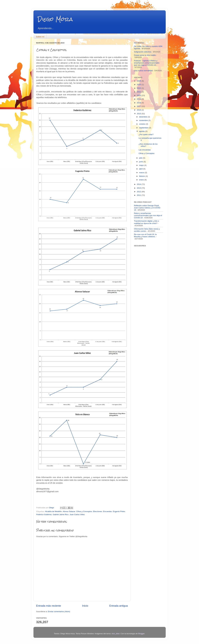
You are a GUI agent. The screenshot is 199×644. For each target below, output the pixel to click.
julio (141, 158)
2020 (139, 95)
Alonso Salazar (69, 511)
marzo (142, 173)
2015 (139, 114)
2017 (139, 106)
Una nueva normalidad (143, 71)
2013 (139, 188)
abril (141, 169)
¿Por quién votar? (146, 134)
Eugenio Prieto (119, 511)
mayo (142, 165)
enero (142, 180)
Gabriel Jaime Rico (61, 514)
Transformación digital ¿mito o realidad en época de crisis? (147, 222)
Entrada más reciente (49, 606)
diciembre (143, 117)
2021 (139, 92)
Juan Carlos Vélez (77, 514)
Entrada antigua (119, 606)
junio (141, 162)
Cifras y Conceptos (84, 511)
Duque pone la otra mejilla (145, 55)
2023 (139, 85)
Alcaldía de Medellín (53, 511)
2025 (139, 81)
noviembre (144, 120)
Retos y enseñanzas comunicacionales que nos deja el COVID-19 (148, 215)
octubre (143, 124)
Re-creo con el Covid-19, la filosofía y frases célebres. (145, 235)
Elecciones (97, 511)
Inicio (85, 606)
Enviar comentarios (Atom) (59, 612)
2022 (139, 88)
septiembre (144, 128)
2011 (139, 195)
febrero (142, 176)
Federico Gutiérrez (44, 514)
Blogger (141, 634)
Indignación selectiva (143, 52)
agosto (142, 131)
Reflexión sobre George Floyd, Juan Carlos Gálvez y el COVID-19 (147, 208)
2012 (139, 192)
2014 (139, 184)
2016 (139, 110)
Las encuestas (145, 150)
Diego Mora (55, 19)
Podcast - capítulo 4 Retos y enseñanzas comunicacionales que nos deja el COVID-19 (147, 63)
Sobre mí (40, 37)
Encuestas (107, 511)
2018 (139, 103)
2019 (139, 99)
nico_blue (116, 634)
